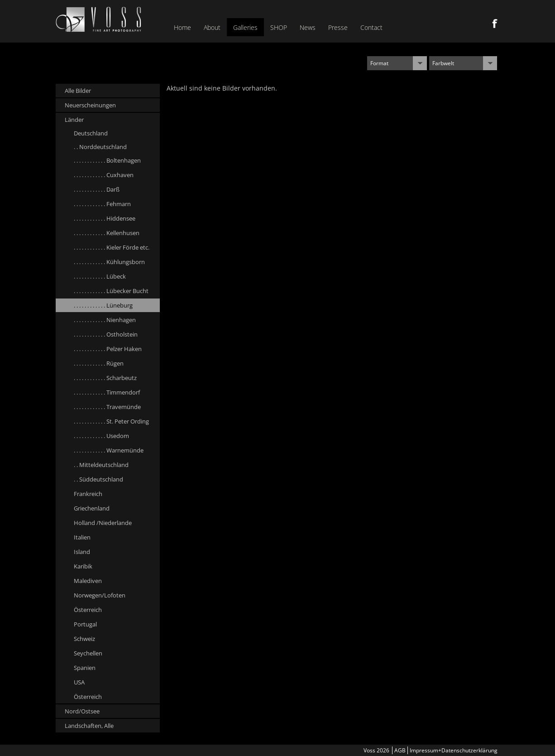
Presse (338, 27)
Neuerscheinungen (90, 105)
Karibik (83, 566)
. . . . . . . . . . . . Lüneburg (103, 305)
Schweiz (84, 639)
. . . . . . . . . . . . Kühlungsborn (109, 262)
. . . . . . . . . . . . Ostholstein (106, 334)
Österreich (88, 610)
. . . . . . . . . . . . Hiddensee (105, 218)
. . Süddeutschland (98, 479)
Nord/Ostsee (82, 711)
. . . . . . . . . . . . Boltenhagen (107, 160)
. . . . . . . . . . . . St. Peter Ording (111, 421)
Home (182, 27)
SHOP (279, 27)
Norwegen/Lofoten (100, 595)
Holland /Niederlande (103, 523)
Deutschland (91, 133)
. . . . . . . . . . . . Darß (97, 189)
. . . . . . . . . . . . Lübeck (100, 276)
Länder (74, 120)
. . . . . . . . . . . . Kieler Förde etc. (112, 247)
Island (82, 552)
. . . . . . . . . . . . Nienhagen (105, 320)
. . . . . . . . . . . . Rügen (99, 363)
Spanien (85, 668)
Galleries (245, 27)
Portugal (85, 624)
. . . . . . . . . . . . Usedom (101, 436)
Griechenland (92, 508)
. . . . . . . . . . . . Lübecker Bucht (111, 291)
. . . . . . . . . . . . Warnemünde (109, 450)
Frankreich (88, 494)
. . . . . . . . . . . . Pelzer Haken (108, 349)
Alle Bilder (78, 91)
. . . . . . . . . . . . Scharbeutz (105, 378)
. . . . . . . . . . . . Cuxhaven (104, 175)
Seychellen (88, 653)
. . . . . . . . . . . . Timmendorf (107, 392)
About (212, 27)
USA (79, 682)
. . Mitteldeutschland (101, 465)
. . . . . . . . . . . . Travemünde (107, 407)
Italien (82, 537)
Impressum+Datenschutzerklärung (454, 750)
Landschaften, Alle (89, 726)
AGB (400, 750)
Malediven (88, 581)
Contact (371, 27)
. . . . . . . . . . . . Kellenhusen (107, 233)
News (308, 27)
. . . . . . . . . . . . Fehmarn (102, 204)
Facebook (495, 24)
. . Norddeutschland (100, 147)
